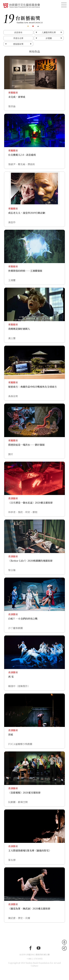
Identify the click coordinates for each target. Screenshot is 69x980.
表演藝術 (13, 498)
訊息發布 (18, 32)
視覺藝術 (13, 92)
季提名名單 (18, 38)
